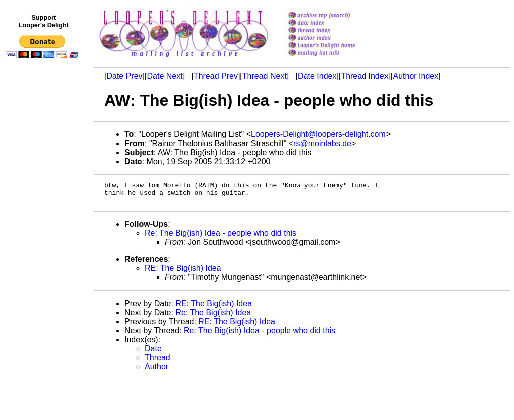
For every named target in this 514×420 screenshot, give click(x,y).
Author (156, 371)
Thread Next (265, 76)
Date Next (164, 76)
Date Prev (124, 76)
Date (153, 353)
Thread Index (364, 76)
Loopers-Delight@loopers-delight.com (318, 134)
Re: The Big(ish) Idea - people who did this (220, 238)
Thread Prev (216, 76)
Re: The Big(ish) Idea (213, 317)
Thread (157, 362)
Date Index (317, 76)
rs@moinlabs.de (322, 143)
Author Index (416, 76)
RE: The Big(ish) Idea (183, 273)
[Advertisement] (44, 269)
